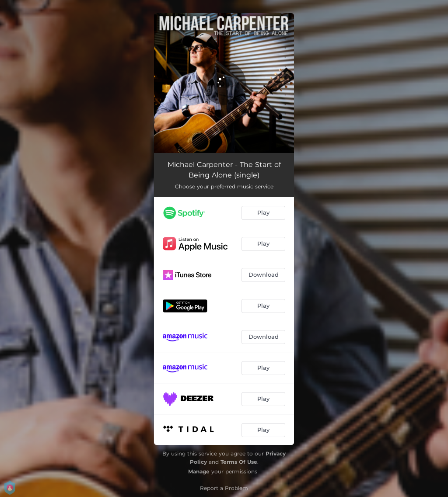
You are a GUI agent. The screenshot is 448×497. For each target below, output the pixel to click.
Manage (199, 471)
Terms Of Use (239, 462)
